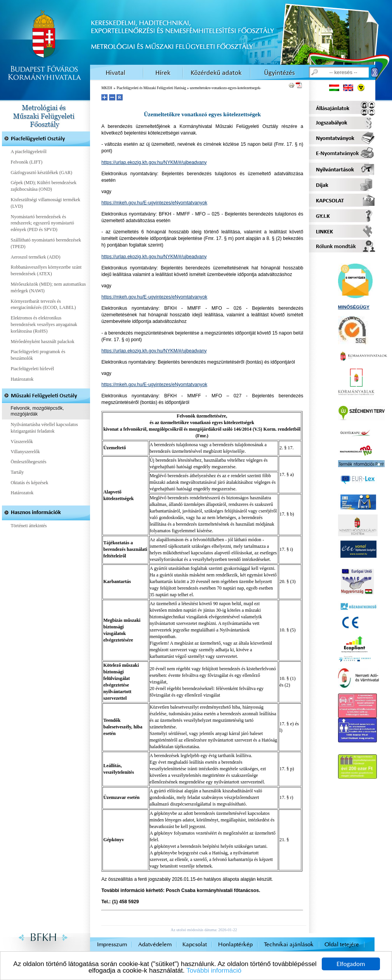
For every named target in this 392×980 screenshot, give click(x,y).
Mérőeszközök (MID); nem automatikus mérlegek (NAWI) (49, 287)
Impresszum (112, 945)
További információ (214, 971)
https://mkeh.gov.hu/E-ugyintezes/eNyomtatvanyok (154, 203)
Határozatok (22, 379)
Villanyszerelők (25, 452)
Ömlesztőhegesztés (29, 462)
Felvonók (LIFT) (27, 162)
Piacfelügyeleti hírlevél (33, 369)
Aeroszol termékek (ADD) (36, 257)
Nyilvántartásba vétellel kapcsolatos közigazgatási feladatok (44, 428)
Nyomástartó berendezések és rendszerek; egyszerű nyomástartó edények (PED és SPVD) (42, 223)
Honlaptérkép (235, 945)
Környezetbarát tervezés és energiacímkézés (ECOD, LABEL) (43, 305)
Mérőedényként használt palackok (43, 342)
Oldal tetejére (342, 945)
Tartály (17, 472)
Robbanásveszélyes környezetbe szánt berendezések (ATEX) (46, 270)
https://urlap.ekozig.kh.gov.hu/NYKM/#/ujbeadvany (154, 162)
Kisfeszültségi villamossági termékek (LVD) (46, 203)
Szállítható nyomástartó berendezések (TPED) (46, 243)
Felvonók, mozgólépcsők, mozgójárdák (37, 411)
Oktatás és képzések (30, 483)
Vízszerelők (22, 442)
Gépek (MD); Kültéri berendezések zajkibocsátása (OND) (44, 186)
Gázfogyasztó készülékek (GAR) (42, 173)
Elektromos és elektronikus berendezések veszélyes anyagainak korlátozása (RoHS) (44, 324)
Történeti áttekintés (29, 526)
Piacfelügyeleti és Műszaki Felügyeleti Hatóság (152, 88)
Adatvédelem (155, 945)
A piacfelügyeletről (29, 152)
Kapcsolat (195, 945)
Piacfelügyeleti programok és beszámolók (38, 355)
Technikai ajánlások (289, 945)
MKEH (107, 88)
